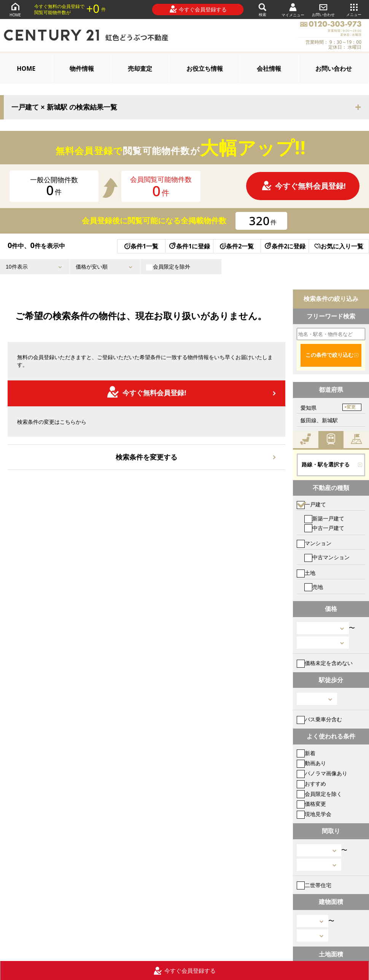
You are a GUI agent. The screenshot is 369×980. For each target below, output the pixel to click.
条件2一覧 (237, 246)
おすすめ (311, 784)
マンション (314, 543)
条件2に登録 (285, 246)
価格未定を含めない (325, 663)
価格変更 (311, 804)
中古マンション (327, 557)
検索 (262, 9)
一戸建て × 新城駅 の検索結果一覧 (64, 107)
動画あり (311, 763)
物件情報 (82, 68)
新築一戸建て (324, 518)
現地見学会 (314, 814)
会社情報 (269, 68)
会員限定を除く (319, 794)
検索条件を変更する (146, 457)
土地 (306, 573)
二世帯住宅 (314, 885)
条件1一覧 (141, 246)
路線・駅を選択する (326, 465)
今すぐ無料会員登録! (304, 186)
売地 (314, 587)
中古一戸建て (324, 528)
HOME (15, 9)
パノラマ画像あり (322, 773)
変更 (351, 407)
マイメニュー (293, 10)
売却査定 (140, 68)
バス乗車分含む (319, 719)
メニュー (354, 9)
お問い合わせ (323, 9)
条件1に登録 (189, 246)
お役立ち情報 (205, 68)
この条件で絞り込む (329, 355)
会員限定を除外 (168, 267)
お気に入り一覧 (339, 246)
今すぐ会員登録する (198, 9)
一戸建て (311, 504)
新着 (306, 753)
